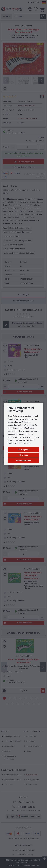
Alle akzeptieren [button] (23, 450)
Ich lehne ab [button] (23, 455)
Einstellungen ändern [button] (23, 461)
